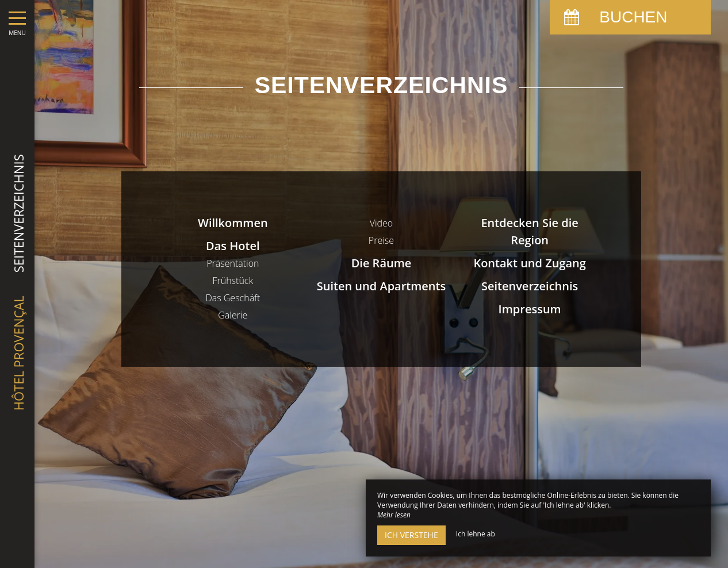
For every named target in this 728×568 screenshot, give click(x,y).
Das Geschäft (233, 298)
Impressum (530, 309)
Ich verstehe (411, 535)
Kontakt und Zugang (530, 263)
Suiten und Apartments (381, 286)
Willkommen (233, 223)
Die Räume (382, 263)
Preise (381, 240)
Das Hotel (233, 246)
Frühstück (233, 281)
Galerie (233, 315)
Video (382, 223)
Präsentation (233, 263)
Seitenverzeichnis (530, 286)
